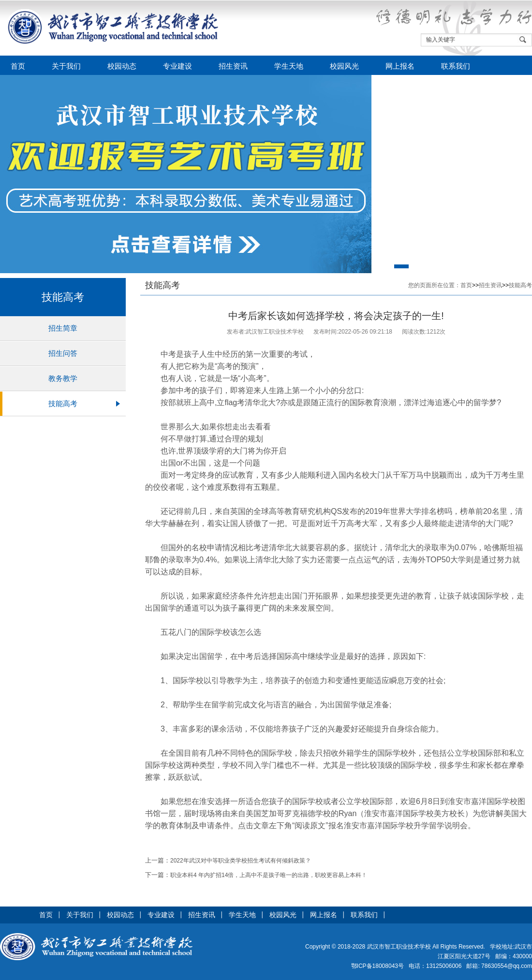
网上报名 (400, 66)
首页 (18, 66)
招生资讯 (233, 66)
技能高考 (63, 403)
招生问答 (63, 353)
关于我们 (66, 66)
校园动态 (122, 66)
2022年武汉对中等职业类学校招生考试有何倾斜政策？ (241, 861)
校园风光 (344, 66)
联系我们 (456, 66)
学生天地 (289, 66)
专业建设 (177, 66)
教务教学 (63, 378)
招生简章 (63, 328)
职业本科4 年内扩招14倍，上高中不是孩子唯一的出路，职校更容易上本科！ (269, 875)
